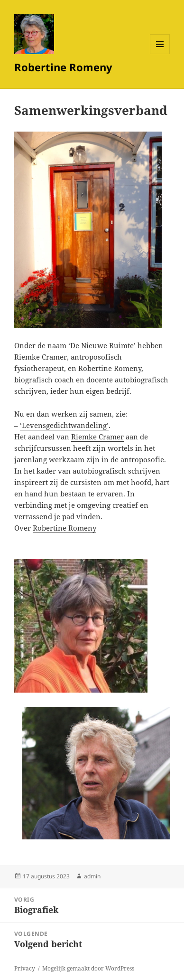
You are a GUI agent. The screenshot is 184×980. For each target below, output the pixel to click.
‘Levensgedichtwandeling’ (64, 425)
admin (92, 876)
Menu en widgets (160, 54)
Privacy (25, 968)
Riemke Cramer (97, 437)
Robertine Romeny (63, 67)
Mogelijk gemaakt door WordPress (88, 968)
